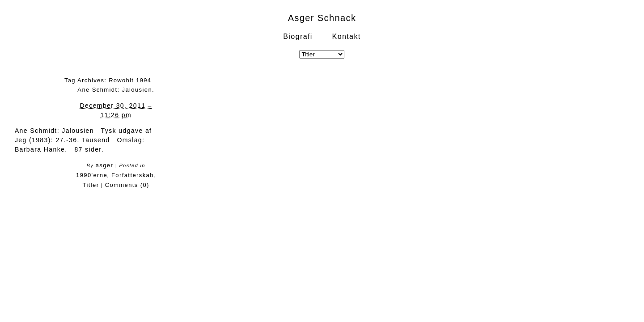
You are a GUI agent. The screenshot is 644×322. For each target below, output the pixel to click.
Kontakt (347, 36)
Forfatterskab (133, 175)
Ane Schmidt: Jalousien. (116, 90)
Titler (91, 185)
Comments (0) (127, 185)
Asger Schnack (322, 18)
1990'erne (92, 175)
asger (105, 165)
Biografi (298, 36)
